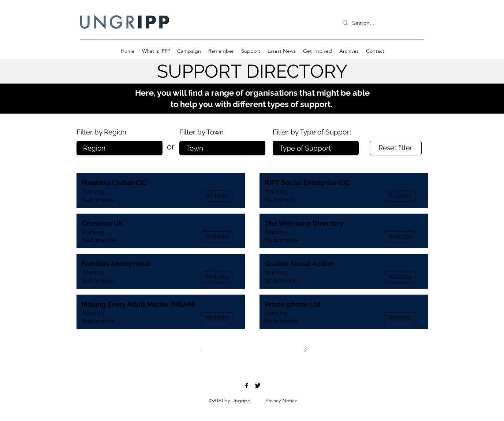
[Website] (217, 196)
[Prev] (201, 350)
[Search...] (380, 23)
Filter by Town (201, 132)
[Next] (305, 350)
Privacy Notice (281, 400)
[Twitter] (258, 385)
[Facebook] (247, 385)
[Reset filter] (396, 148)
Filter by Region (101, 132)
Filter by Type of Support (312, 132)
